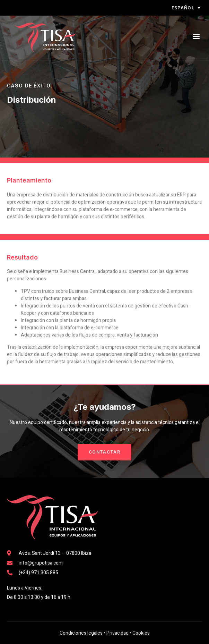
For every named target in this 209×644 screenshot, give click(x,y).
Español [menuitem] (183, 8)
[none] (167, 8)
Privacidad (117, 633)
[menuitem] (167, 8)
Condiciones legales (81, 633)
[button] (196, 36)
